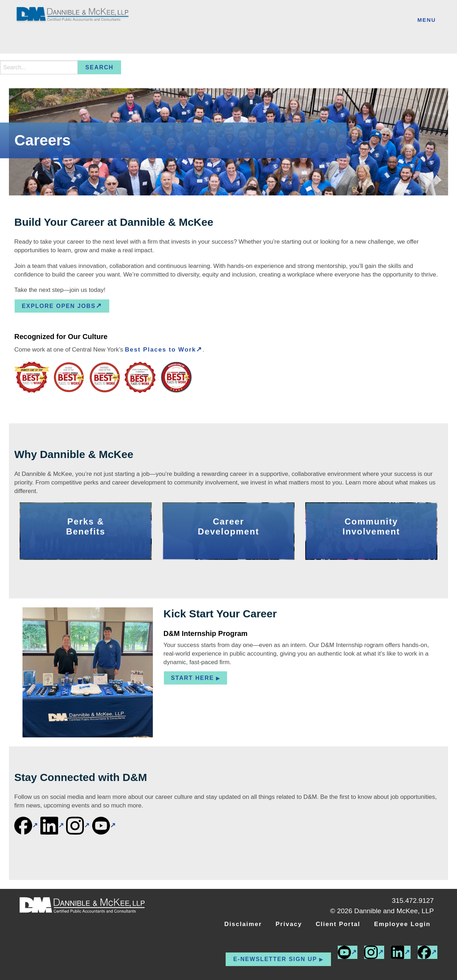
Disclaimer (243, 924)
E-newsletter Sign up (275, 959)
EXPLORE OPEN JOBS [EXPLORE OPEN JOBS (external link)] (59, 306)
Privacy (289, 924)
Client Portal (338, 924)
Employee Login (402, 924)
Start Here (192, 678)
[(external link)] (26, 825)
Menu (427, 20)
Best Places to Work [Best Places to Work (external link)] (161, 350)
